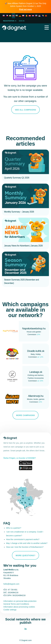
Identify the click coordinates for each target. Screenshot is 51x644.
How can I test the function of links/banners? (25, 547)
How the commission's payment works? (23, 539)
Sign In (22, 21)
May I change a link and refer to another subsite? (27, 543)
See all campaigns (26, 110)
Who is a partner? (14, 528)
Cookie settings (10, 610)
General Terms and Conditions (16, 604)
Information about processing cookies (19, 607)
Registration (10, 21)
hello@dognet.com (11, 584)
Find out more (26, 9)
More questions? (25, 555)
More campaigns (26, 415)
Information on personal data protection (20, 601)
